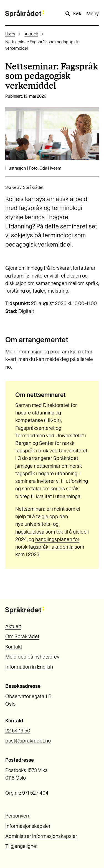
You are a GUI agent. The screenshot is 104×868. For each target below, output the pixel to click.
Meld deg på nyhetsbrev (32, 657)
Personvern (18, 816)
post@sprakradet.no (28, 741)
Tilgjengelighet (21, 846)
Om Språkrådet (22, 636)
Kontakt (14, 647)
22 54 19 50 (18, 731)
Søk (73, 14)
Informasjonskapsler (28, 826)
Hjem (10, 34)
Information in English (29, 667)
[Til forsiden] (25, 14)
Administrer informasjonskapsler (41, 836)
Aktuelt (31, 34)
